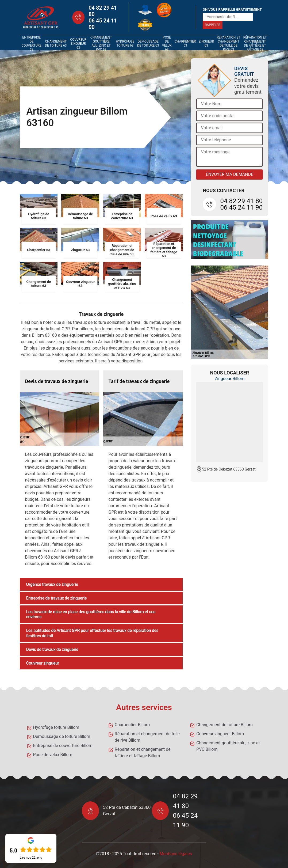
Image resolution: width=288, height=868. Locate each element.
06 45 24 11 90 (103, 24)
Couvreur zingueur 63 (78, 44)
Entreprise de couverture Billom (63, 746)
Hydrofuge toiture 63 (125, 43)
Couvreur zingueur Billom (220, 734)
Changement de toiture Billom (224, 725)
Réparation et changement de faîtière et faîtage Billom (143, 753)
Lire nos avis (31, 858)
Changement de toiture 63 (56, 43)
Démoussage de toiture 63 (148, 43)
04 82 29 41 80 (103, 11)
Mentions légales (176, 854)
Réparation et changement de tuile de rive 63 (229, 44)
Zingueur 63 (206, 43)
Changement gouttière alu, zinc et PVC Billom (228, 746)
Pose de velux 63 (167, 44)
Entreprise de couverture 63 (32, 44)
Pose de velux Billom (53, 755)
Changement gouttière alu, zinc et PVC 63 (101, 44)
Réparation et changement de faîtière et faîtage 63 (255, 44)
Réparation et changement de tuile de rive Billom (147, 737)
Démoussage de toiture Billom (62, 736)
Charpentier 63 (185, 43)
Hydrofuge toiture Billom (56, 727)
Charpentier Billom (132, 725)
